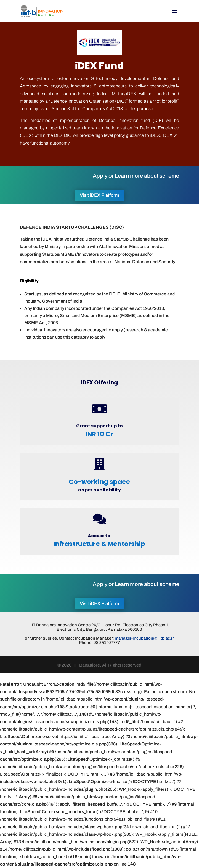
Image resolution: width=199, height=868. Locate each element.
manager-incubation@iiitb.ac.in (145, 638)
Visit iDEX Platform (99, 195)
